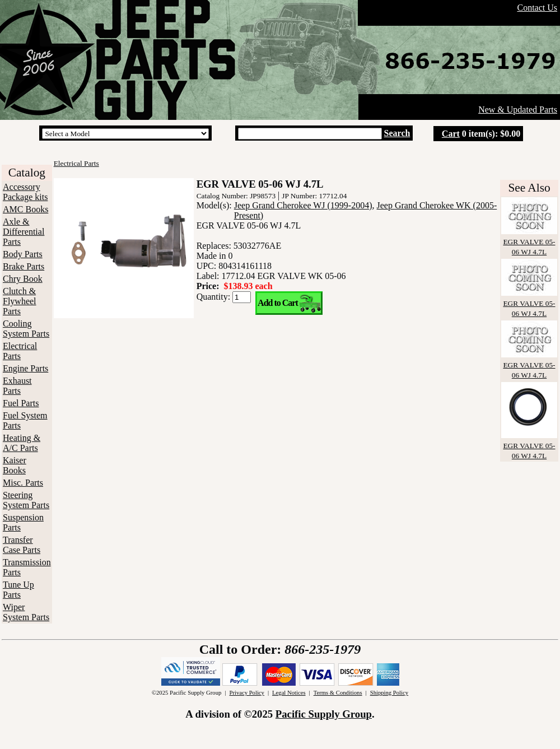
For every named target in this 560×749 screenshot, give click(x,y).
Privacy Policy (246, 693)
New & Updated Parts (518, 110)
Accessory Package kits (25, 192)
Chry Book (23, 279)
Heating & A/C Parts (22, 443)
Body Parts (23, 254)
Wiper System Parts (26, 612)
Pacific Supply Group (324, 714)
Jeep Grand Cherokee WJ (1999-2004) (303, 205)
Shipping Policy (389, 693)
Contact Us (537, 8)
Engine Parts (25, 368)
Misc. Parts (23, 483)
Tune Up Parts (18, 590)
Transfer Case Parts (22, 545)
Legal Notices (289, 693)
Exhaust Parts (17, 386)
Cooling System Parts (26, 329)
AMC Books (25, 209)
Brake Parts (24, 266)
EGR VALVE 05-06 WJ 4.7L (529, 242)
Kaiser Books (15, 465)
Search (397, 133)
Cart (451, 134)
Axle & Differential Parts (24, 232)
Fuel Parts (21, 403)
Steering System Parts (26, 500)
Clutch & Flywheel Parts (20, 301)
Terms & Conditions (338, 693)
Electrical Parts (20, 351)
